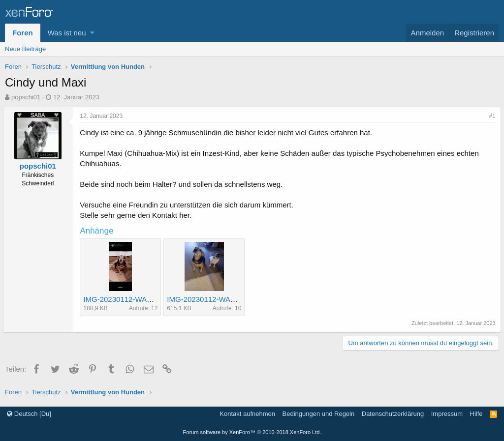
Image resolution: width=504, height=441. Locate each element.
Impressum (447, 414)
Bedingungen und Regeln (319, 414)
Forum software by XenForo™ (252, 432)
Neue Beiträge (25, 49)
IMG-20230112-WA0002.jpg (215, 299)
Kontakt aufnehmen (247, 414)
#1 (490, 116)
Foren (23, 33)
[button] (92, 33)
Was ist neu (67, 33)
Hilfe (476, 414)
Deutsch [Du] (29, 414)
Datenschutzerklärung (393, 414)
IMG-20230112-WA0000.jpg (131, 299)
